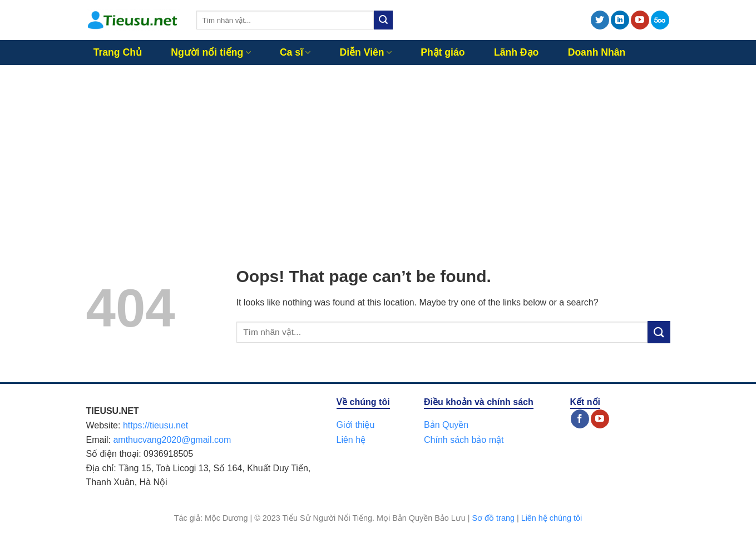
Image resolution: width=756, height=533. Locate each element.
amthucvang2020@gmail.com (172, 440)
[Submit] (383, 20)
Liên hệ (351, 440)
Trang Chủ (118, 52)
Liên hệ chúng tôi (552, 518)
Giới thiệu (356, 425)
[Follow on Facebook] (580, 419)
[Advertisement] (378, 149)
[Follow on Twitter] (600, 20)
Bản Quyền (446, 425)
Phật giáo (443, 52)
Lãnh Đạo (516, 52)
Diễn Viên (366, 52)
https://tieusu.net (155, 425)
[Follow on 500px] (660, 20)
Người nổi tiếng (211, 52)
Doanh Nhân (597, 52)
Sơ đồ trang (493, 518)
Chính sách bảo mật (464, 440)
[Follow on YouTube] (640, 20)
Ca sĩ (295, 52)
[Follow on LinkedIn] (620, 20)
